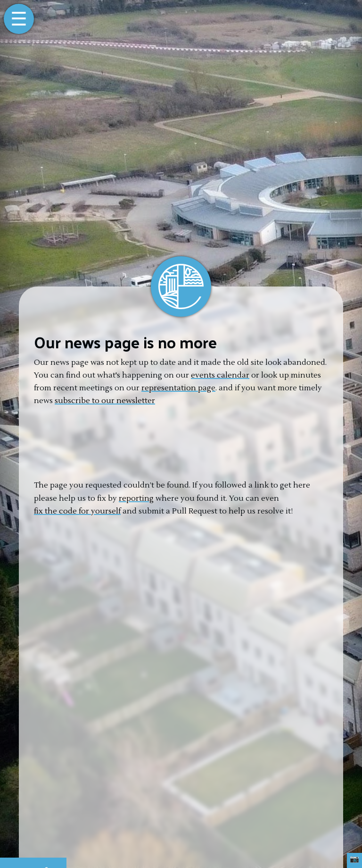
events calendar (220, 375)
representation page (178, 388)
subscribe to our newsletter (105, 401)
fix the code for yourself (77, 511)
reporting (136, 498)
